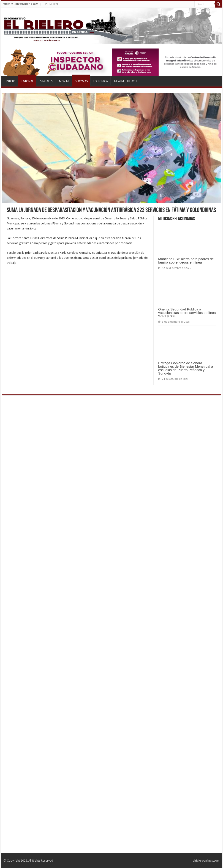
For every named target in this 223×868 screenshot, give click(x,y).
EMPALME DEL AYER (125, 81)
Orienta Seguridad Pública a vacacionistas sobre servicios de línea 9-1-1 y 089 (187, 313)
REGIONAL (27, 81)
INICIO (11, 81)
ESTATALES (46, 81)
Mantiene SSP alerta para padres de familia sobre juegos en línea (186, 261)
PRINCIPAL (52, 4)
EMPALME (64, 81)
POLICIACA (100, 81)
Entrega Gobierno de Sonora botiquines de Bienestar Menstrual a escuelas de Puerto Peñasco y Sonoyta (186, 368)
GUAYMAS (81, 81)
